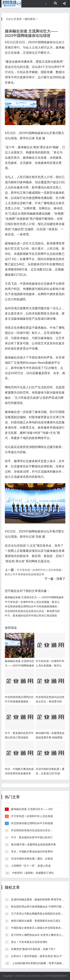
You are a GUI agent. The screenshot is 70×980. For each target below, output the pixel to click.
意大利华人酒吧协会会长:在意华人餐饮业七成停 (39, 935)
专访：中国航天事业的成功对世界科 (32, 852)
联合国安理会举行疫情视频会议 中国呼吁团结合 (39, 907)
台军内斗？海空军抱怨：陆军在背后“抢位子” (37, 956)
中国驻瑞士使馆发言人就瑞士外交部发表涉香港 (38, 928)
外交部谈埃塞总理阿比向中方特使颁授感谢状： (32, 606)
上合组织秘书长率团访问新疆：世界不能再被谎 (40, 963)
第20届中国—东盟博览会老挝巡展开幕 (33, 844)
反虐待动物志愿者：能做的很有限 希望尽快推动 (39, 899)
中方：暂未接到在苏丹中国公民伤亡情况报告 (31, 616)
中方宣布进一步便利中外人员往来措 (32, 816)
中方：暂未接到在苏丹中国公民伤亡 (32, 837)
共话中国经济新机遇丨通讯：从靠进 (32, 859)
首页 (19, 19)
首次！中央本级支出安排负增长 (29, 942)
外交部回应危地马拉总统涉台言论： (32, 830)
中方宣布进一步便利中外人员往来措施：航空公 (32, 602)
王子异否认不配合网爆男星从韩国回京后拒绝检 (38, 914)
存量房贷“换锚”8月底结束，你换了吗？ (34, 949)
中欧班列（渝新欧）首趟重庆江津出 (33, 873)
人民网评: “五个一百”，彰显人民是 (31, 866)
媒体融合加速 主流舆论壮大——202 (32, 809)
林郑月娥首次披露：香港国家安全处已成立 (36, 921)
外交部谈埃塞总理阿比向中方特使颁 (32, 823)
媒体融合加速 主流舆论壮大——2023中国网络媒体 (34, 597)
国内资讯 (30, 19)
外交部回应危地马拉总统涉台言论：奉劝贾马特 (32, 611)
